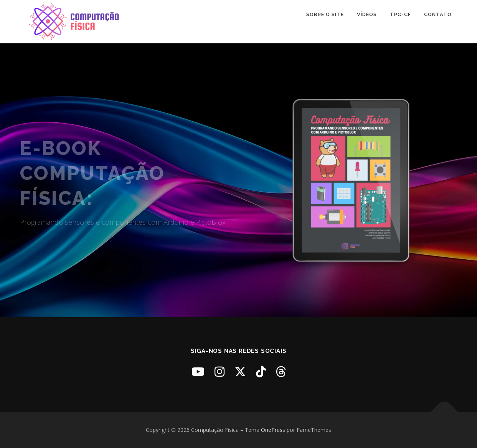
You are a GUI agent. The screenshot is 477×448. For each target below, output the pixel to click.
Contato (438, 14)
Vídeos (367, 14)
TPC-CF (400, 14)
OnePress (273, 430)
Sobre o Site (325, 14)
